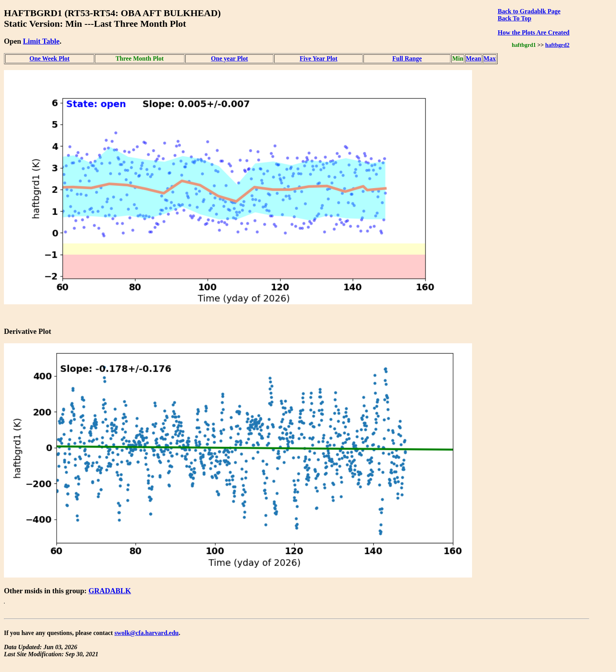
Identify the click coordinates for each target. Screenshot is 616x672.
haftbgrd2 (557, 45)
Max (490, 58)
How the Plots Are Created (533, 32)
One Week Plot (50, 58)
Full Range (407, 58)
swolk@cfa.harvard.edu (147, 633)
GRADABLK (110, 591)
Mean (473, 58)
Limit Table (41, 41)
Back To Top (514, 18)
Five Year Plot (319, 58)
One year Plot (229, 58)
